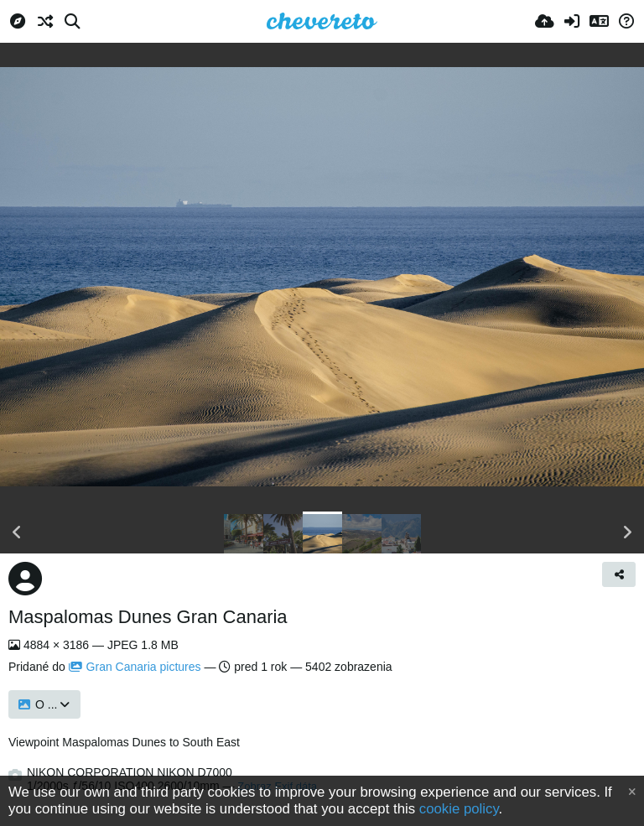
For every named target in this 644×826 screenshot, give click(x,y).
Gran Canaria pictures (135, 667)
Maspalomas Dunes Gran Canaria (148, 617)
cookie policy (459, 809)
